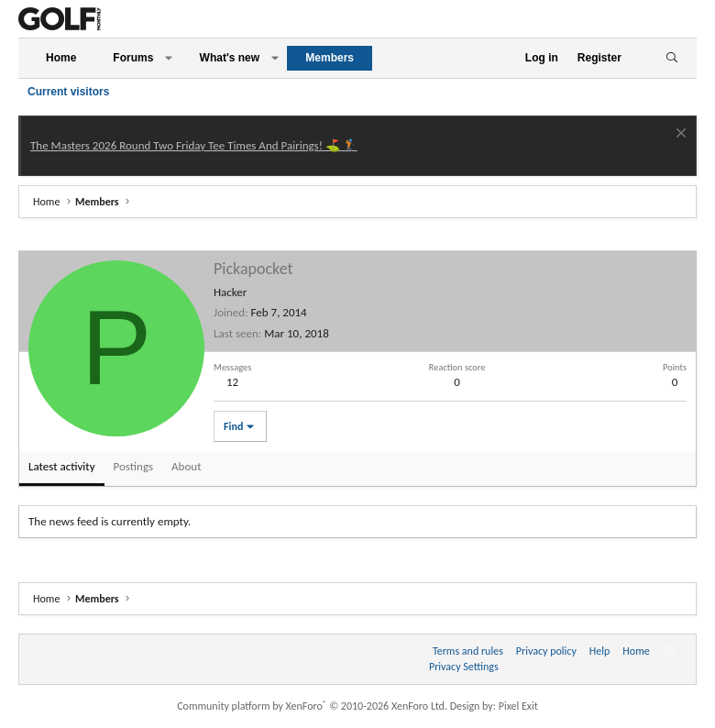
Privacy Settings (464, 667)
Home (61, 58)
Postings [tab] (134, 466)
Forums (133, 58)
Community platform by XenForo (312, 706)
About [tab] (186, 466)
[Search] (671, 58)
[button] (169, 58)
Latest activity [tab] (62, 466)
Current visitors (68, 92)
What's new (230, 58)
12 (232, 382)
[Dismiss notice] (679, 135)
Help (600, 651)
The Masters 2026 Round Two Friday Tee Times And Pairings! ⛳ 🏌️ (194, 145)
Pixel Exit (518, 706)
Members (330, 58)
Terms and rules (468, 651)
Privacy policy (546, 651)
